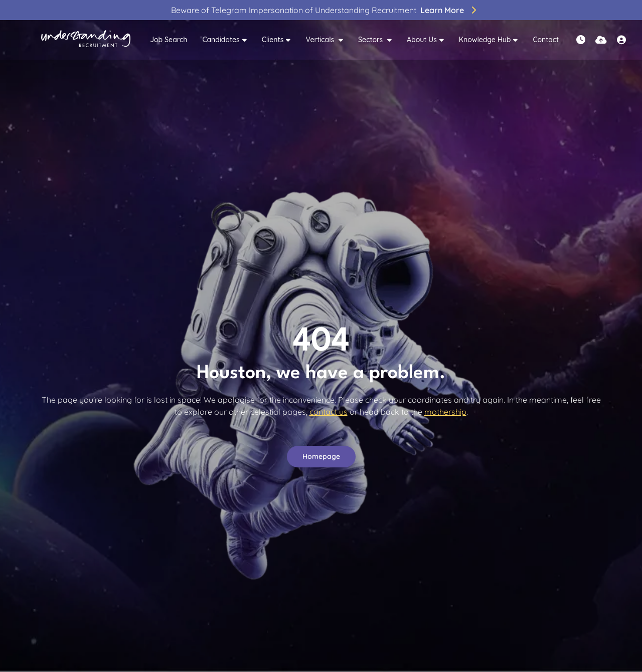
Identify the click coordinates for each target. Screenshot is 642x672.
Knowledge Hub (485, 40)
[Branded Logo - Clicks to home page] (86, 40)
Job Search (169, 40)
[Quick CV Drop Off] (601, 40)
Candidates (221, 40)
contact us (329, 412)
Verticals (321, 40)
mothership (445, 412)
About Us (422, 40)
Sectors (371, 40)
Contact (546, 40)
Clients (273, 40)
